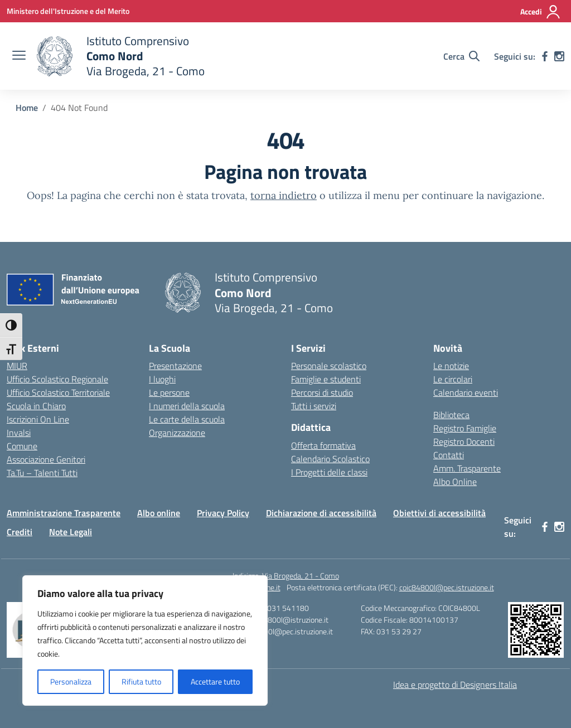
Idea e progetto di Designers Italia (455, 685)
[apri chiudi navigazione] (19, 56)
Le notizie (451, 366)
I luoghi (162, 379)
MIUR (17, 366)
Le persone (169, 392)
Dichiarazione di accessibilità (321, 513)
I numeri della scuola (187, 406)
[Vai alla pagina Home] (27, 108)
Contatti (449, 455)
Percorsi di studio (322, 392)
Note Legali (71, 532)
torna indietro (284, 195)
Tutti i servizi (314, 406)
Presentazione (175, 366)
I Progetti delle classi (329, 472)
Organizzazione (177, 433)
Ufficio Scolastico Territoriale (58, 392)
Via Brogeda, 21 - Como (301, 576)
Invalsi (19, 433)
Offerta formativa (323, 445)
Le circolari (453, 379)
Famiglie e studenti (326, 379)
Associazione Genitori (46, 459)
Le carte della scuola (187, 419)
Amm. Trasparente (467, 468)
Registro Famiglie (465, 428)
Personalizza (71, 681)
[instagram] (559, 56)
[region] (145, 640)
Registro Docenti (464, 441)
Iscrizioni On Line (38, 419)
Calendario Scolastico (330, 459)
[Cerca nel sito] (461, 56)
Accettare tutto (215, 681)
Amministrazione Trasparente (64, 513)
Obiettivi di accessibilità (439, 513)
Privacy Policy (223, 513)
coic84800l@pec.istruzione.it (447, 587)
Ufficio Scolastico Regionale (57, 379)
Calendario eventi (466, 392)
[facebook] (545, 56)
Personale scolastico (329, 366)
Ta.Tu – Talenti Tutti (42, 473)
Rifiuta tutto (141, 681)
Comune (22, 446)
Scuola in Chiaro (36, 406)
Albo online (159, 513)
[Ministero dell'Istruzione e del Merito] (68, 11)
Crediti (20, 532)
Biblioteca (451, 415)
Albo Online (455, 482)
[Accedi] (541, 12)
